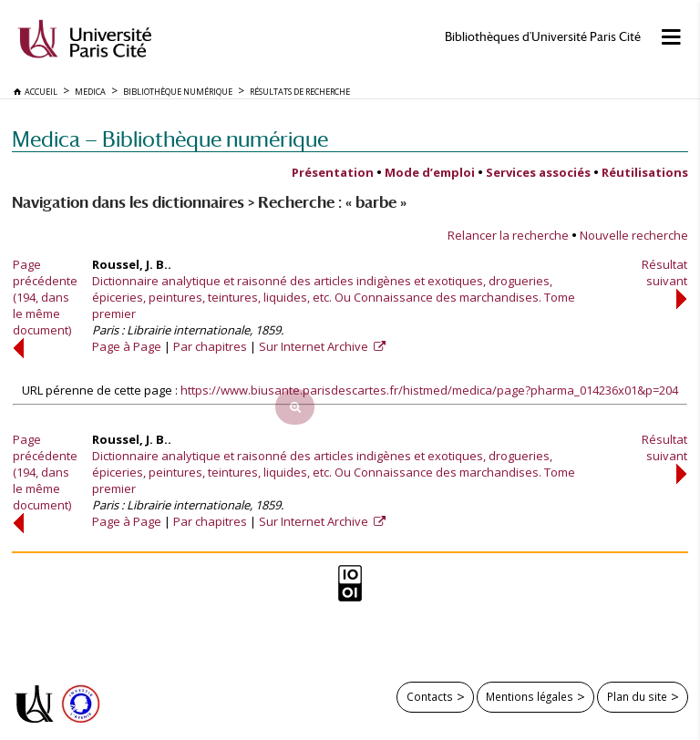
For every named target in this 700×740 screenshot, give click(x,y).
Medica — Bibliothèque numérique (170, 139)
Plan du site (637, 696)
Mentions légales (530, 696)
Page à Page (127, 346)
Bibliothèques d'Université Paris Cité (543, 37)
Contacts (430, 696)
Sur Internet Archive (315, 346)
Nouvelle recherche (634, 235)
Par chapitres (210, 346)
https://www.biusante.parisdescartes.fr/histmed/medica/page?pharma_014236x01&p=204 (429, 390)
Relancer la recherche (508, 235)
